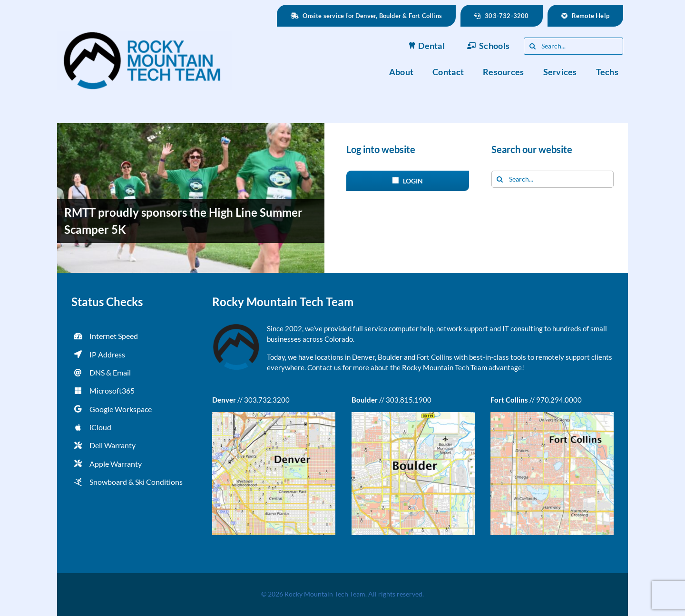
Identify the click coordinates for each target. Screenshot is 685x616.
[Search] (532, 46)
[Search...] (573, 46)
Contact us (324, 367)
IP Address (107, 354)
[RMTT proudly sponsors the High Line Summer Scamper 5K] (191, 198)
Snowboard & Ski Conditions (136, 482)
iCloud (100, 427)
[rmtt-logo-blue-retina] (145, 35)
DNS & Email (110, 372)
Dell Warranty (113, 445)
